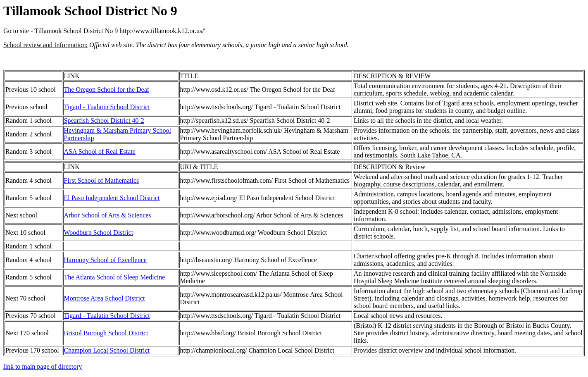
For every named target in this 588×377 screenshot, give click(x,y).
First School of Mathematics (102, 180)
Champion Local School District (107, 350)
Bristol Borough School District (106, 333)
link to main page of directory (43, 366)
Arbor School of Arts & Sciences (108, 215)
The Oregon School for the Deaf (107, 89)
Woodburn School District (99, 233)
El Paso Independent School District (112, 198)
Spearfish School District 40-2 (104, 120)
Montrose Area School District (105, 298)
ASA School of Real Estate (100, 152)
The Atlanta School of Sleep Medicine (115, 277)
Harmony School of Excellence (105, 260)
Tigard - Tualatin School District (107, 107)
